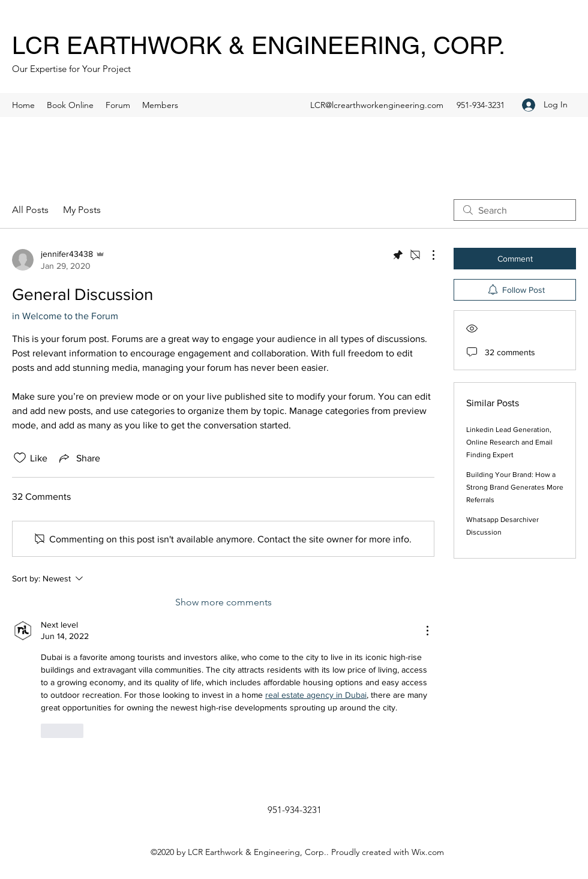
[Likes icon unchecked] (20, 458)
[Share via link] (79, 458)
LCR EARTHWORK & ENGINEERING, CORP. (259, 46)
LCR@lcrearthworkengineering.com (377, 105)
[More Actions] (427, 255)
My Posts (82, 210)
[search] (515, 210)
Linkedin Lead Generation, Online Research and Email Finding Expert (509, 442)
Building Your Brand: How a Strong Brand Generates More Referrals (515, 487)
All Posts (30, 210)
